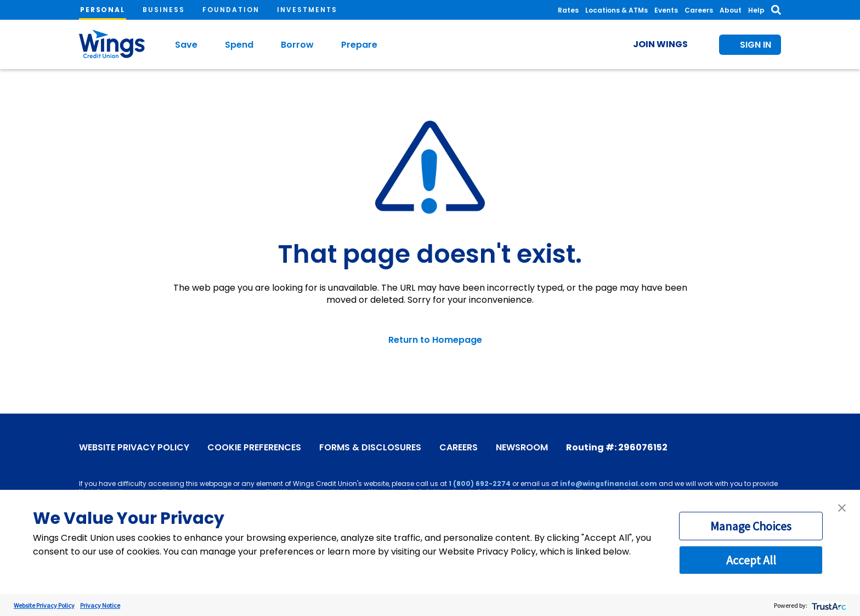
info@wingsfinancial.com (609, 484)
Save (186, 45)
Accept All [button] (751, 560)
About (731, 10)
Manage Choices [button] (751, 526)
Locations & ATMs (616, 10)
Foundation (231, 10)
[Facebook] (708, 446)
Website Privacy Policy (134, 448)
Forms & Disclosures (370, 448)
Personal (103, 10)
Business (164, 10)
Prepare (359, 45)
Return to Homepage (435, 340)
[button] (842, 508)
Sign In (756, 45)
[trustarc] (828, 605)
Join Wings (660, 44)
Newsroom (522, 448)
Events (666, 10)
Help (756, 10)
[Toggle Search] (776, 10)
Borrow (297, 45)
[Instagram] (757, 446)
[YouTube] (725, 446)
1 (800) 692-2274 (480, 484)
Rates (568, 10)
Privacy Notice (100, 605)
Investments (307, 10)
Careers (699, 10)
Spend (239, 45)
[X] (741, 446)
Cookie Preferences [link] (254, 448)
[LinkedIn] (774, 446)
